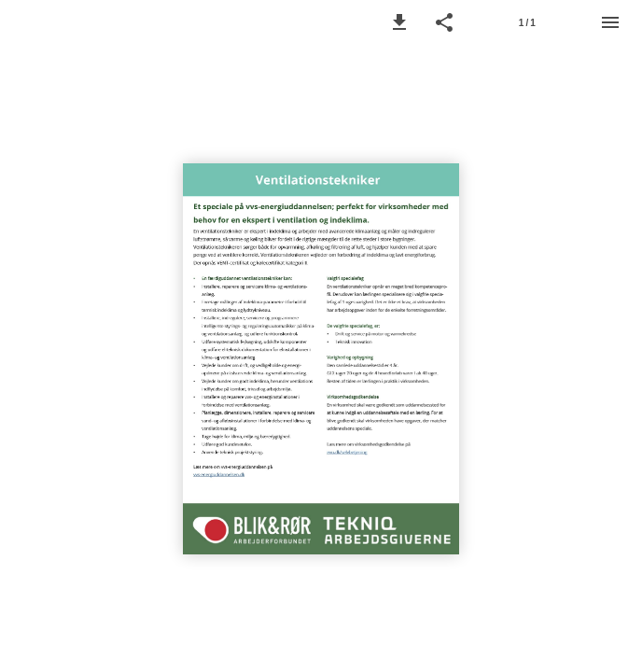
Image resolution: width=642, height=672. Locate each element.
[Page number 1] (527, 22)
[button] (399, 22)
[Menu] (610, 22)
